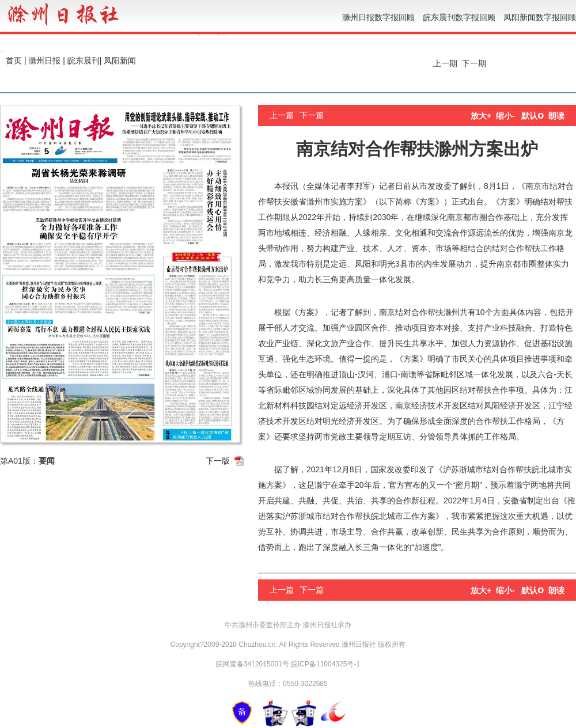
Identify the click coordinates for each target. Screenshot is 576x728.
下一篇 (312, 115)
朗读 (556, 116)
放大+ (481, 116)
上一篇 (282, 115)
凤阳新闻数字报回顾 (540, 17)
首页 (14, 60)
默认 (533, 116)
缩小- (505, 116)
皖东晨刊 (84, 60)
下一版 (218, 461)
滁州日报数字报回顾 (378, 17)
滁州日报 (44, 60)
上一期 (444, 63)
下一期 (475, 63)
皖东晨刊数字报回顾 (459, 17)
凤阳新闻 (120, 60)
